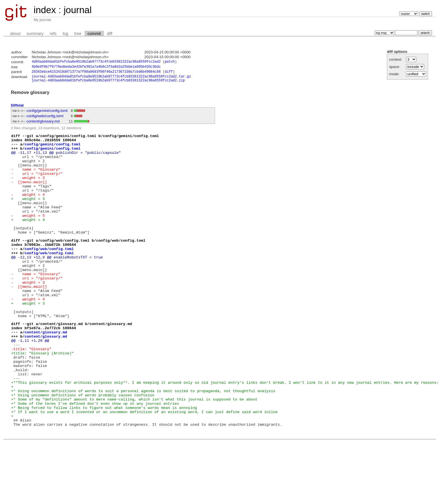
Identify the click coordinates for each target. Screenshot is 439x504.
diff (110, 34)
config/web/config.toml (45, 119)
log (66, 34)
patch (170, 62)
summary (35, 34)
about (15, 34)
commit (94, 34)
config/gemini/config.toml (47, 114)
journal (78, 10)
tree (78, 34)
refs (53, 34)
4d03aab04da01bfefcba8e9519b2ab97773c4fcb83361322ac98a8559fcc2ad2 (96, 62)
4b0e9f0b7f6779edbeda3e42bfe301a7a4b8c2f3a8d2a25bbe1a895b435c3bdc (96, 68)
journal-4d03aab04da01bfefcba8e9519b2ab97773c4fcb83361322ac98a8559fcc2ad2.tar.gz (111, 78)
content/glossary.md (43, 124)
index (45, 10)
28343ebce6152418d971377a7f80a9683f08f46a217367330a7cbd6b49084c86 (96, 73)
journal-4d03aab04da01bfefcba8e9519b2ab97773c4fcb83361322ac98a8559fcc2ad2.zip (108, 83)
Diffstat (17, 108)
